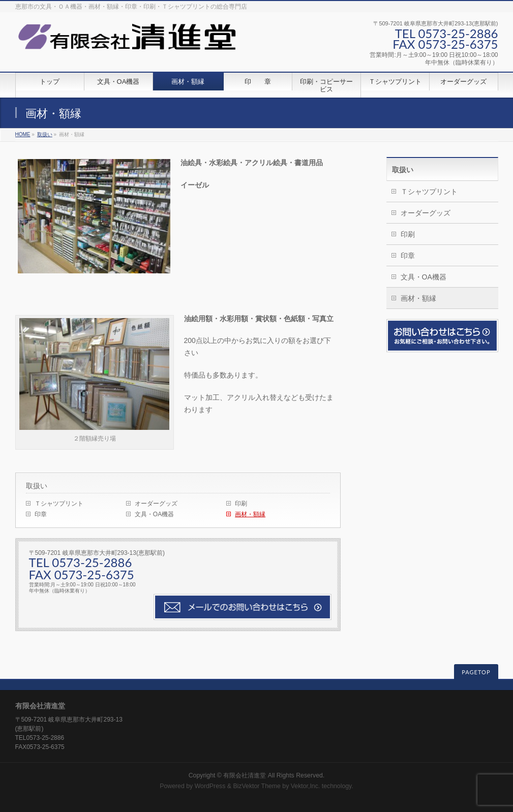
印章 (41, 514)
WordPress (210, 786)
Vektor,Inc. (306, 786)
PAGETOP (476, 672)
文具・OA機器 (154, 514)
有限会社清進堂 (245, 775)
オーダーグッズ (156, 504)
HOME (23, 134)
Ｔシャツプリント (59, 504)
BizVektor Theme (257, 786)
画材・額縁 (250, 514)
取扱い (45, 134)
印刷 (241, 504)
